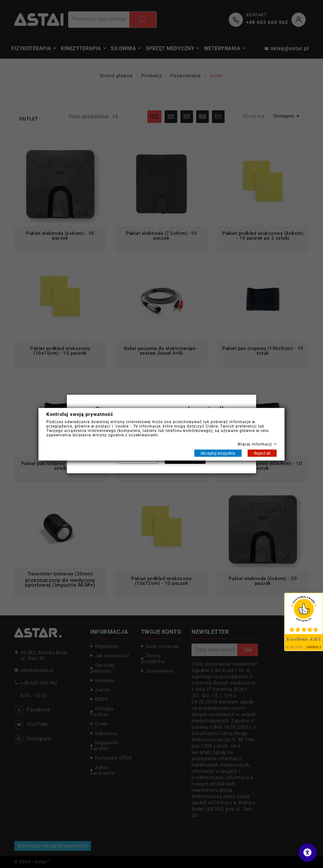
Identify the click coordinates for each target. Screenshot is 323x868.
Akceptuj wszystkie (218, 453)
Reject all (262, 453)
